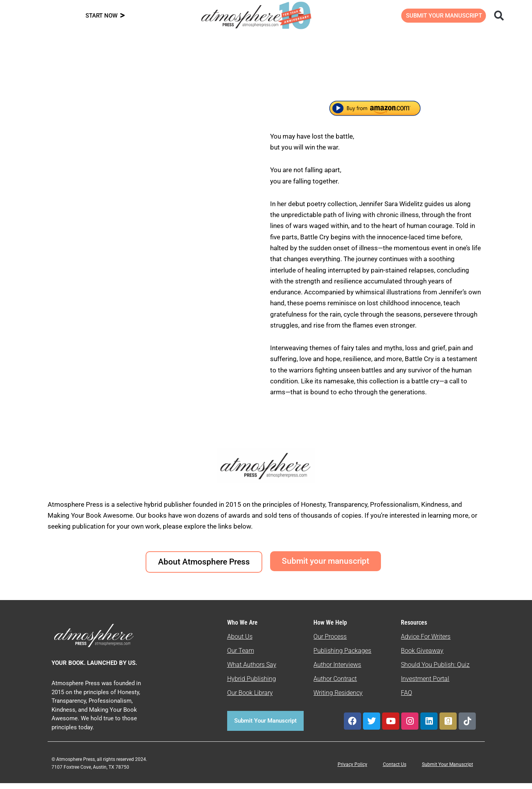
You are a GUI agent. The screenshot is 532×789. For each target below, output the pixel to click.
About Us (240, 643)
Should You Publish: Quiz (435, 671)
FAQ (407, 699)
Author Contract (335, 685)
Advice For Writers (426, 643)
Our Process (330, 643)
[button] (499, 15)
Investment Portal (425, 685)
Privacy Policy (352, 771)
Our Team (241, 657)
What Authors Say (252, 671)
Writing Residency (338, 699)
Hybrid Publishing (252, 685)
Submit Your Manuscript (447, 771)
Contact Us (395, 771)
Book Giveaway (422, 657)
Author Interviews (337, 671)
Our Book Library (250, 699)
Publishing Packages (342, 657)
